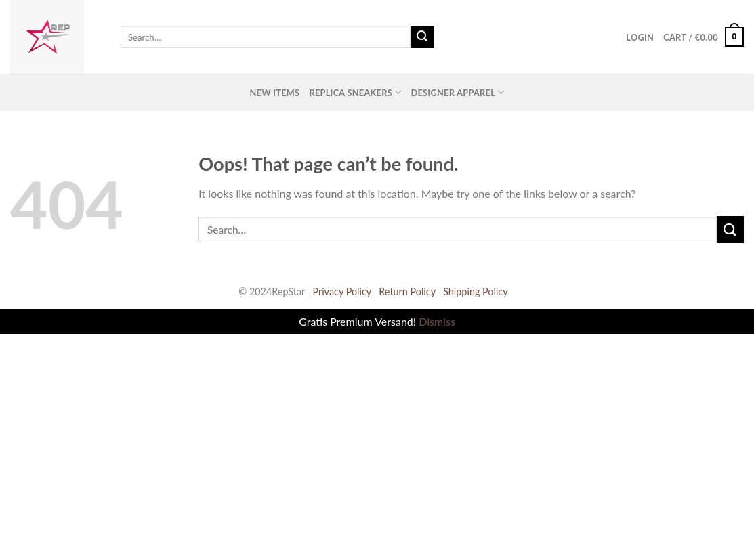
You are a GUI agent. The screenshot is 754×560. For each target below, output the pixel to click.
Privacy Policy (342, 292)
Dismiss (437, 321)
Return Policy (407, 292)
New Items (274, 93)
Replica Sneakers (355, 92)
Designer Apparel (457, 92)
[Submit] (422, 37)
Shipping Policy (476, 292)
